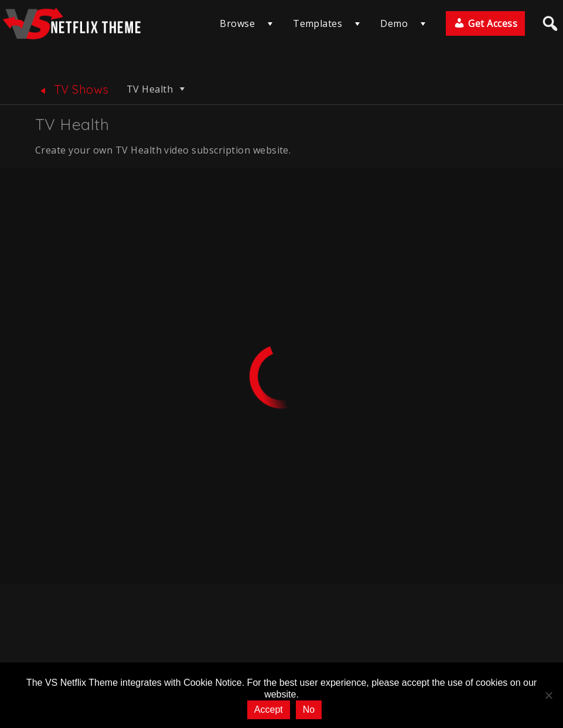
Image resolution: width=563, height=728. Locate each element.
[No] (548, 695)
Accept (269, 710)
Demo (394, 23)
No (309, 710)
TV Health (157, 89)
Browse (237, 23)
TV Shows (72, 89)
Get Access (485, 23)
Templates (318, 23)
